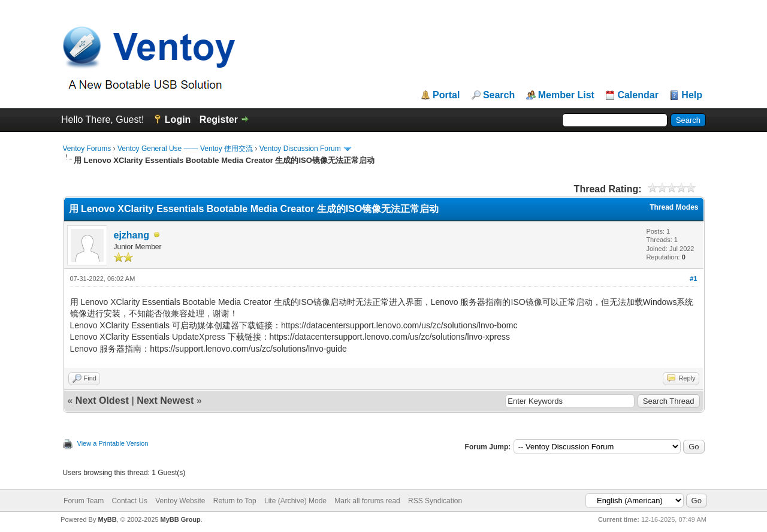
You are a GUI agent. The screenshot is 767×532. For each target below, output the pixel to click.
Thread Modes (674, 207)
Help (692, 95)
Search (499, 95)
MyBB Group (181, 519)
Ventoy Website (180, 501)
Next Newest (165, 400)
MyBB (107, 519)
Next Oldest (102, 400)
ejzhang (132, 235)
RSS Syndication (435, 501)
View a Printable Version (113, 443)
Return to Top (235, 501)
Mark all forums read (367, 501)
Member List (566, 95)
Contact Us (130, 501)
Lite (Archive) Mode (295, 501)
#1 (693, 279)
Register (219, 120)
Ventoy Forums (87, 149)
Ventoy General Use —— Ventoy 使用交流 (185, 149)
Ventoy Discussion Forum (300, 149)
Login (178, 120)
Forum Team (84, 501)
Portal (446, 95)
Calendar (638, 95)
